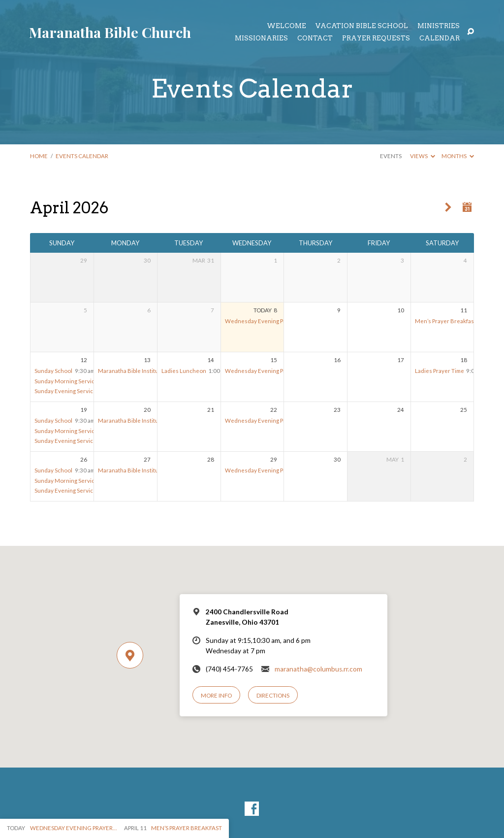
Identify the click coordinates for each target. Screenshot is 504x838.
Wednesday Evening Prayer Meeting (273, 321)
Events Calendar (82, 156)
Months (458, 156)
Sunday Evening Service (65, 391)
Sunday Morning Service (66, 381)
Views (423, 156)
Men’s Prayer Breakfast (445, 321)
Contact (315, 39)
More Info (216, 695)
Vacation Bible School (362, 26)
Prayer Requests (376, 39)
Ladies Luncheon (184, 371)
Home (39, 156)
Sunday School (53, 371)
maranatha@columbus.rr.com (318, 669)
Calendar (440, 39)
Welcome (286, 26)
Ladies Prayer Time (440, 371)
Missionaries (261, 39)
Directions (273, 695)
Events (391, 156)
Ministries (439, 26)
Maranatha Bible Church (110, 32)
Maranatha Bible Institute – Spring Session (152, 371)
